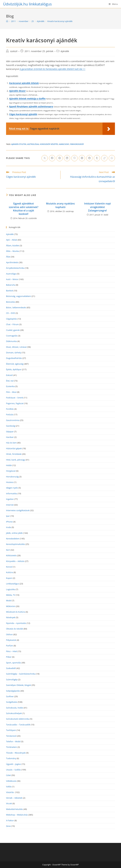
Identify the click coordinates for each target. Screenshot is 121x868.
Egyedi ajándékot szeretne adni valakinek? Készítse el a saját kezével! (24, 209)
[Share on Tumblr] (97, 158)
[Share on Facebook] (52, 158)
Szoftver (10, 696)
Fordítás (10, 409)
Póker (9, 657)
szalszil (14, 51)
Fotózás (10, 414)
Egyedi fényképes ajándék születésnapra (31, 106)
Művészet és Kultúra (16, 612)
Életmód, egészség (15, 364)
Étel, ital (10, 381)
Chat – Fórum (12, 324)
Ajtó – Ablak (12, 240)
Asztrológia (33, 144)
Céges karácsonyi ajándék (23, 114)
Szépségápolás (13, 691)
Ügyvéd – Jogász (14, 764)
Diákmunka (11, 341)
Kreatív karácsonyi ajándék (60, 21)
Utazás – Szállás (13, 770)
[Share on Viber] (74, 158)
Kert (8, 550)
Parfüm (10, 646)
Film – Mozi (11, 392)
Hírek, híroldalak (14, 454)
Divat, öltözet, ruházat (16, 347)
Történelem (12, 747)
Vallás (9, 787)
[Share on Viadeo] (104, 158)
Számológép (12, 679)
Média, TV (11, 595)
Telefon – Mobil (13, 741)
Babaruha (11, 285)
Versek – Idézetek (14, 798)
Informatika (12, 493)
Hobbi (9, 465)
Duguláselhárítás (14, 358)
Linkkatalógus (13, 584)
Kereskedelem (13, 539)
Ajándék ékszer (17, 91)
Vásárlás (10, 792)
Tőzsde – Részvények (16, 753)
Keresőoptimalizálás (15, 544)
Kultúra (9, 572)
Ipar (8, 516)
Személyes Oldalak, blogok (19, 685)
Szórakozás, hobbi (15, 708)
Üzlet (8, 775)
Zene (8, 826)
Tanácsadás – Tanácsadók (18, 725)
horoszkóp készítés (49, 144)
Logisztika (11, 589)
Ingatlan (10, 499)
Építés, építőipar (14, 369)
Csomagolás (12, 336)
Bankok (10, 291)
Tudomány (11, 758)
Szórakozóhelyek (14, 713)
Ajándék (65, 51)
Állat (8, 257)
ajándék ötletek (19, 144)
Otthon (9, 634)
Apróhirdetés (12, 262)
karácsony (64, 144)
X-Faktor (10, 820)
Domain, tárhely (14, 353)
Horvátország (12, 477)
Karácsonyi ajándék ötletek (24, 83)
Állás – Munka (13, 251)
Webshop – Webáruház (17, 815)
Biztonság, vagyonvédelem (19, 296)
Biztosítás (11, 302)
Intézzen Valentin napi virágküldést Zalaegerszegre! (98, 207)
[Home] (7, 21)
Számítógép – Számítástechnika (21, 674)
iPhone (9, 522)
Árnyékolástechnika (15, 268)
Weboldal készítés (14, 809)
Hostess (10, 482)
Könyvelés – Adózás (15, 561)
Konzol (9, 567)
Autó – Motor (12, 279)
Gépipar (10, 432)
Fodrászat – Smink (15, 398)
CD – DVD (11, 313)
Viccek (9, 803)
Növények (11, 617)
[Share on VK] (82, 158)
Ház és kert (11, 443)
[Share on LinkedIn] (67, 158)
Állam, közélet (13, 245)
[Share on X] (45, 158)
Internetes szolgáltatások (18, 510)
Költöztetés (11, 555)
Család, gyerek (13, 330)
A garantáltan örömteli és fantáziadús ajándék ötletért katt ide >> (52, 69)
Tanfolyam (11, 730)
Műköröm (11, 606)
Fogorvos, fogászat (15, 403)
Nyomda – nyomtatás (16, 623)
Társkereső (11, 736)
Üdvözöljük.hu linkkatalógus (27, 4)
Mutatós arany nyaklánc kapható (61, 205)
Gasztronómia (13, 420)
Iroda (9, 527)
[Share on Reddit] (89, 158)
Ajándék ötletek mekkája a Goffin (27, 99)
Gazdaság (11, 426)
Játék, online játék (14, 533)
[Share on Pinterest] (60, 158)
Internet (10, 505)
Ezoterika (10, 386)
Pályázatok (11, 640)
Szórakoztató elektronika (18, 719)
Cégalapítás (12, 319)
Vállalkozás (11, 781)
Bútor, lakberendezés (16, 307)
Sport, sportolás (14, 663)
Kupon (9, 578)
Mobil (9, 601)
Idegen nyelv (12, 488)
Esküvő (9, 375)
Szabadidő (11, 668)
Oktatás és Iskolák (15, 629)
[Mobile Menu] (113, 4)
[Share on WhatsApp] (112, 158)
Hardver (10, 437)
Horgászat (11, 471)
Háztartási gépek (14, 448)
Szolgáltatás (12, 702)
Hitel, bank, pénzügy (16, 460)
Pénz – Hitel (12, 651)
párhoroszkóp (77, 144)
